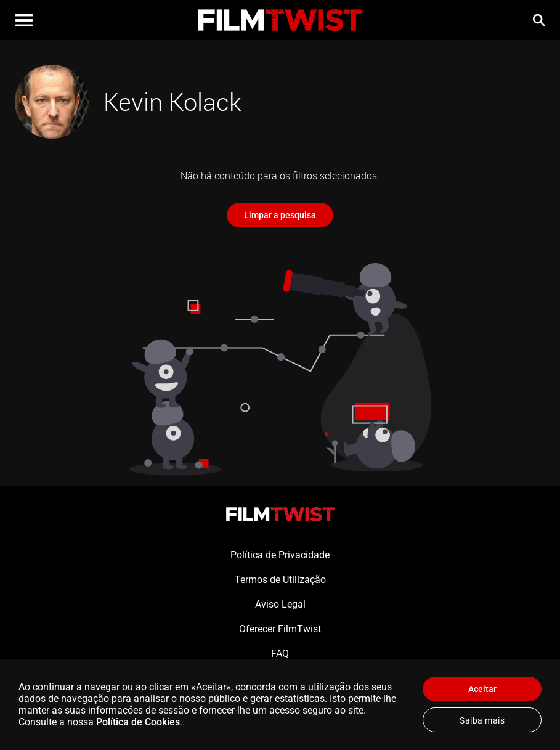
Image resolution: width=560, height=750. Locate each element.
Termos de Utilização (280, 580)
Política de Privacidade (280, 555)
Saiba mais (482, 720)
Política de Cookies (138, 722)
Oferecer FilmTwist (280, 629)
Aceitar (482, 689)
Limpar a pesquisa (280, 215)
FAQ (280, 654)
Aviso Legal (280, 604)
